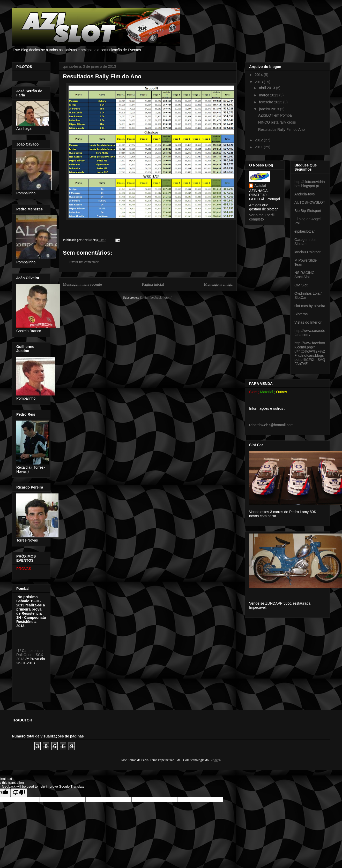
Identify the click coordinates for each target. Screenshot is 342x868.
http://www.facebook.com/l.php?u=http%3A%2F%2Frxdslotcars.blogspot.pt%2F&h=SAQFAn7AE (310, 353)
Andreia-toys (305, 194)
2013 (259, 82)
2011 (259, 147)
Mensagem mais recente (82, 284)
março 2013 (269, 95)
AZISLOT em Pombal (275, 115)
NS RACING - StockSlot (306, 275)
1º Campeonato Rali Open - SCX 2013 (30, 655)
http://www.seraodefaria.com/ (310, 333)
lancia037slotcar (307, 252)
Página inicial (153, 284)
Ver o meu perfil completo (262, 217)
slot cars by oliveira (310, 306)
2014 (259, 75)
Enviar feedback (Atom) (156, 297)
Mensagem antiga (218, 284)
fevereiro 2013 (271, 102)
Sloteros (301, 314)
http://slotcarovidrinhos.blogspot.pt (310, 184)
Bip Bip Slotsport (308, 211)
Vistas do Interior (308, 322)
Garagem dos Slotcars (305, 242)
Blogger (215, 760)
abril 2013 (267, 88)
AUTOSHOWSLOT (310, 202)
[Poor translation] (19, 793)
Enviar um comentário (84, 262)
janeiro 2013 (269, 109)
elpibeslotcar (305, 231)
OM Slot (301, 285)
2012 (259, 140)
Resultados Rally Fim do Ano (281, 130)
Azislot (260, 186)
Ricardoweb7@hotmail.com (271, 425)
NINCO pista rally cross (277, 122)
